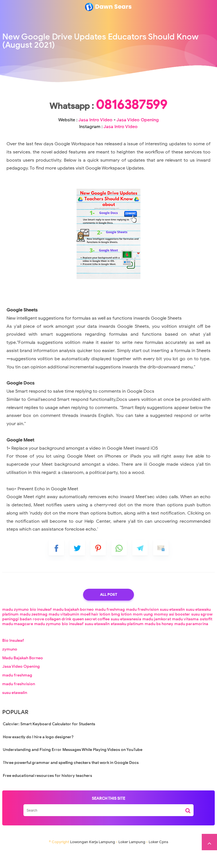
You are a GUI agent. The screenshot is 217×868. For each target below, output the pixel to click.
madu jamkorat (157, 637)
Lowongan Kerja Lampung (93, 860)
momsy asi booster (172, 632)
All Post (108, 612)
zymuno (10, 667)
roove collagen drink (52, 637)
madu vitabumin (64, 632)
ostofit (206, 637)
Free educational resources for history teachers (47, 793)
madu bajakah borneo (73, 627)
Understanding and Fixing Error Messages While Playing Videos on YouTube (73, 767)
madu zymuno (16, 627)
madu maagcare (18, 642)
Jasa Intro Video (95, 138)
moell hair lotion (95, 632)
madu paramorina (191, 642)
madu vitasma (185, 637)
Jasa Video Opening (138, 138)
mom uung (143, 632)
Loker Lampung (132, 860)
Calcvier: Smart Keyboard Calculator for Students (49, 742)
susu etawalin (172, 627)
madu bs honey (159, 642)
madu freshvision (142, 627)
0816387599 (109, 122)
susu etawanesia (126, 637)
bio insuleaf (41, 627)
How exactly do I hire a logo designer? (38, 755)
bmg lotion (121, 632)
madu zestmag (34, 632)
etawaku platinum (127, 642)
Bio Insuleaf (13, 658)
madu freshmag (110, 627)
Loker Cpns (158, 860)
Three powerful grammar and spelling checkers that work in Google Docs (71, 780)
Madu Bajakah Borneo (23, 676)
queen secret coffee (91, 637)
